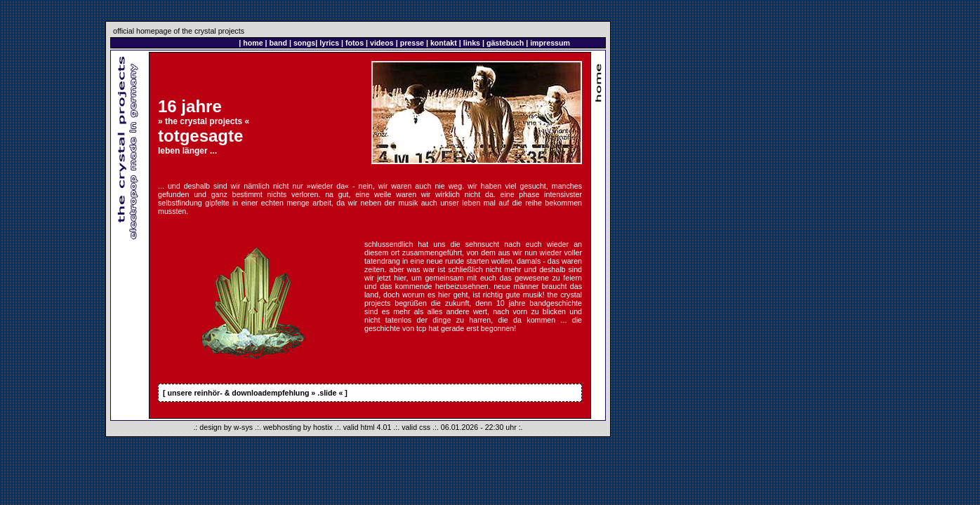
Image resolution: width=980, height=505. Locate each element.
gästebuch (505, 43)
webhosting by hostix (298, 427)
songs (304, 43)
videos (382, 43)
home (253, 43)
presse (412, 43)
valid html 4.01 (367, 427)
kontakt (444, 43)
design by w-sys (226, 427)
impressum (550, 43)
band (278, 43)
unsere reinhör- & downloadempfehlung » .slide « (256, 393)
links (472, 43)
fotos (355, 43)
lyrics (329, 43)
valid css (416, 427)
